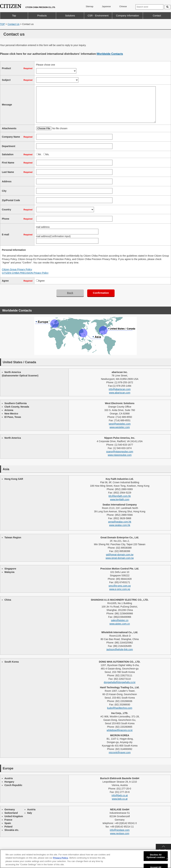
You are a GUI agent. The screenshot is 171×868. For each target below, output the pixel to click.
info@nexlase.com (120, 830)
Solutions (70, 16)
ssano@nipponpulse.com (120, 452)
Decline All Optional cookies (156, 856)
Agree (41, 281)
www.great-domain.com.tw (120, 558)
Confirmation (101, 293)
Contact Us (13, 24)
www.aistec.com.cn (120, 624)
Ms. (47, 154)
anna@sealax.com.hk (120, 522)
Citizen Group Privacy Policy (17, 269)
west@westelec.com (120, 424)
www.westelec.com (120, 427)
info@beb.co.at (120, 795)
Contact (157, 16)
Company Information (128, 16)
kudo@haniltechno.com (120, 708)
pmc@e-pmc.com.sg (120, 586)
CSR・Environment (98, 16)
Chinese (123, 7)
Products (42, 16)
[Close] (167, 859)
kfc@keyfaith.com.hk (120, 496)
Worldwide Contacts (110, 54)
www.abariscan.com (120, 393)
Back (70, 293)
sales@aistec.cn (120, 620)
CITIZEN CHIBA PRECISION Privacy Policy (25, 273)
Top (14, 16)
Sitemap (90, 7)
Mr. (40, 154)
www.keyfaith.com (120, 499)
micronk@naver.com (120, 752)
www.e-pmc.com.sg (120, 589)
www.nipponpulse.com (120, 455)
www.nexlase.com (120, 833)
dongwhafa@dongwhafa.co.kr (120, 682)
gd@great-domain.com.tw (120, 555)
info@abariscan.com (120, 389)
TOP (2, 24)
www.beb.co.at (120, 799)
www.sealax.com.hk (120, 525)
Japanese (106, 7)
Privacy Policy (61, 858)
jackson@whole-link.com (120, 649)
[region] (85, 859)
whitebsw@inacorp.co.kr (120, 730)
